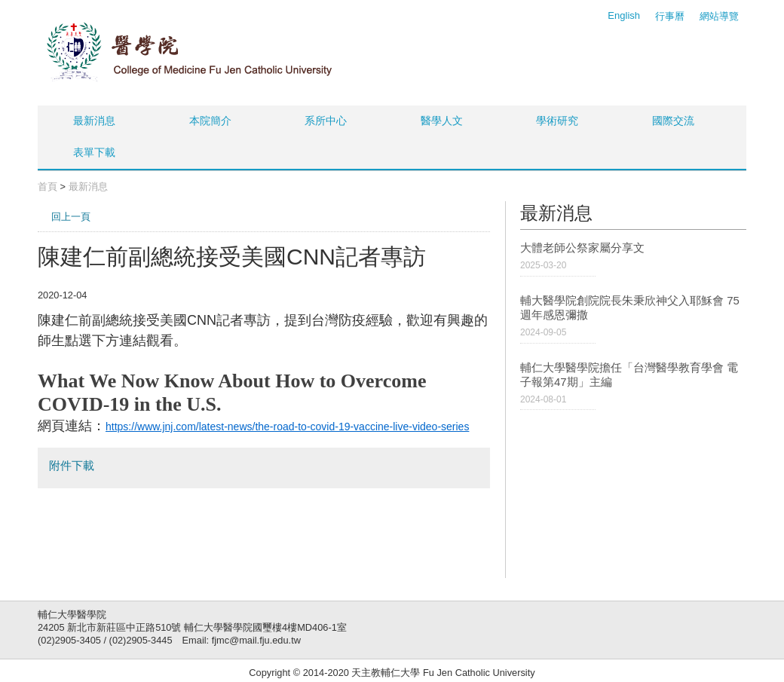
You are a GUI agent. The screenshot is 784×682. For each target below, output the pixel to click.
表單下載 (94, 152)
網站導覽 (719, 16)
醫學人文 (442, 121)
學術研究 (557, 121)
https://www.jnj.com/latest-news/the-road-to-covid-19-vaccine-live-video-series (287, 427)
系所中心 (326, 121)
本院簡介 (210, 121)
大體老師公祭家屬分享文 (582, 248)
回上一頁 (71, 217)
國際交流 (673, 121)
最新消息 (94, 121)
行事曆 (670, 16)
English (624, 15)
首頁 (47, 187)
